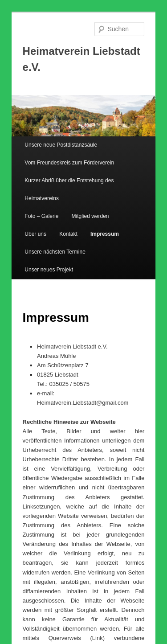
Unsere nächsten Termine (55, 252)
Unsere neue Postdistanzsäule (61, 145)
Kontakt (68, 234)
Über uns (35, 234)
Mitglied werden (90, 216)
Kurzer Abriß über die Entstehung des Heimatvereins (69, 189)
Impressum (105, 234)
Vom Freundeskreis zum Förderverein (69, 163)
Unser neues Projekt (49, 270)
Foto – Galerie (41, 216)
